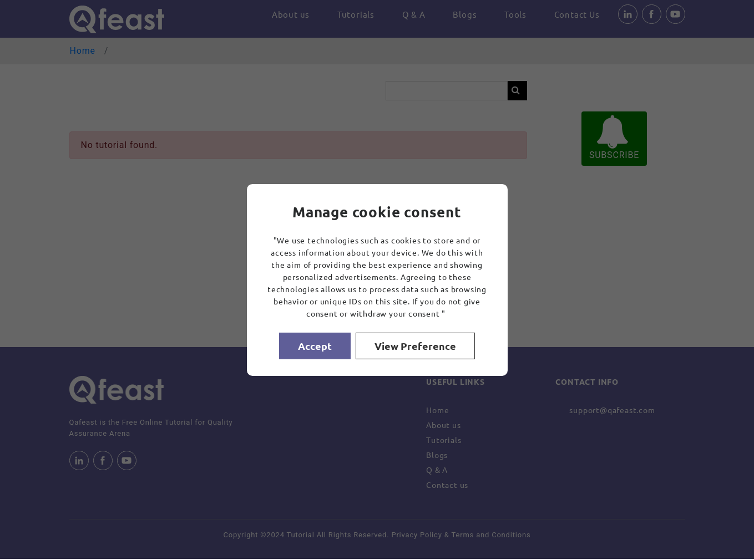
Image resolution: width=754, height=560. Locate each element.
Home (83, 51)
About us (284, 15)
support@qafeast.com (612, 410)
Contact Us (576, 15)
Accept (315, 346)
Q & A (409, 15)
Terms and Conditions (491, 535)
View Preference (416, 346)
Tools (514, 15)
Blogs (462, 15)
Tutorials (350, 15)
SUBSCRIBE (614, 138)
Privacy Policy (416, 535)
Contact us (447, 485)
